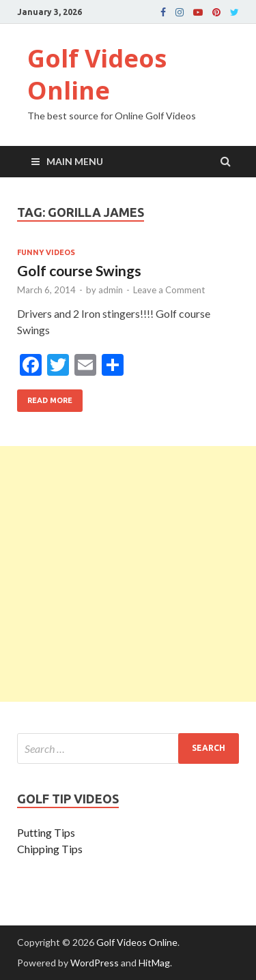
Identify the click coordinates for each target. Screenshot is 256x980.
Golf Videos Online (97, 74)
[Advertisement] (128, 574)
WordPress (95, 963)
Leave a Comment (169, 290)
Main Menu (75, 161)
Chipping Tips (50, 849)
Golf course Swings (79, 270)
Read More (45, 397)
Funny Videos (46, 252)
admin (111, 290)
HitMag (154, 963)
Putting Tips (46, 832)
